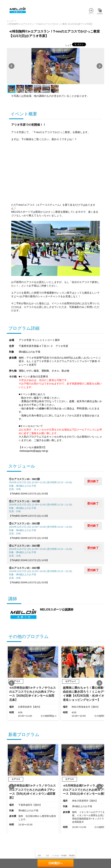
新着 (39, 856)
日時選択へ (55, 863)
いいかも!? (55, 856)
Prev (12, 66)
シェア (68, 45)
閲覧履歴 (72, 856)
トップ (10, 21)
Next (99, 66)
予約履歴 (64, 856)
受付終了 (93, 481)
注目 (47, 856)
